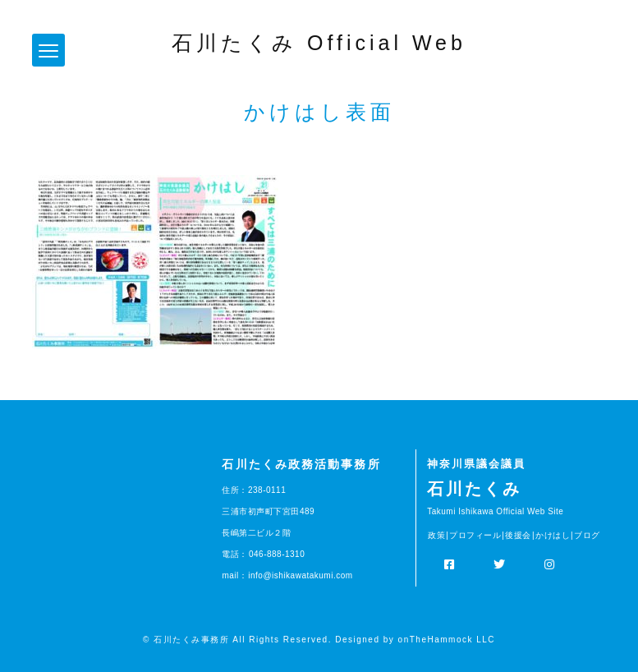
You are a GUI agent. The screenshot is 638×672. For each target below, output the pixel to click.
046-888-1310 (277, 554)
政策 (436, 535)
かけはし (553, 535)
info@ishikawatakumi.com (300, 575)
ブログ (587, 535)
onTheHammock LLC (447, 640)
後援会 (518, 535)
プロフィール (475, 535)
